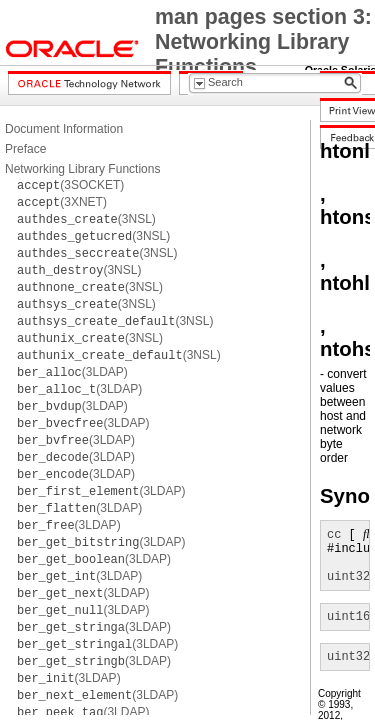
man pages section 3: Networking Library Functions (263, 42)
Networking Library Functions (82, 169)
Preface (25, 149)
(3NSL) (86, 219)
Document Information (64, 129)
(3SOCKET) (70, 185)
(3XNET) (62, 202)
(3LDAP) (72, 372)
